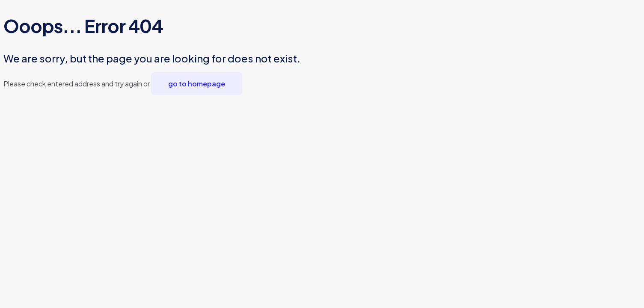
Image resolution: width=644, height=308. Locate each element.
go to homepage (197, 84)
